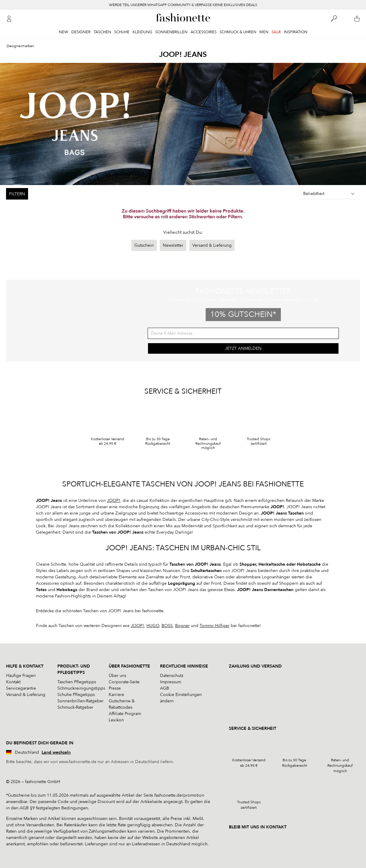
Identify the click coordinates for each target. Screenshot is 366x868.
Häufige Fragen (21, 676)
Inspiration (296, 32)
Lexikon (116, 720)
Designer (81, 32)
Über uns (117, 676)
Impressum (171, 682)
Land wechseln (56, 752)
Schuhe (122, 32)
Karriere (116, 695)
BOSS (167, 626)
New (64, 32)
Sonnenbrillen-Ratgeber (80, 701)
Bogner (182, 626)
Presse (115, 688)
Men (264, 32)
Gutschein (144, 245)
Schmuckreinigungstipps (81, 688)
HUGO (153, 626)
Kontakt (13, 682)
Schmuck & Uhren (238, 32)
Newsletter (173, 245)
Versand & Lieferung (212, 245)
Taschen (102, 32)
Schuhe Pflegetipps (76, 695)
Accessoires (204, 32)
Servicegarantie (21, 688)
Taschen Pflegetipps (77, 682)
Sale (276, 32)
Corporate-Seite (124, 682)
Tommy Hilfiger (215, 626)
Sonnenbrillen (171, 32)
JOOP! (114, 501)
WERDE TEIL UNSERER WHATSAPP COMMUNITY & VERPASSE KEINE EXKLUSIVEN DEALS (183, 5)
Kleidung (142, 32)
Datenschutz (172, 676)
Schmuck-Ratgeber (75, 707)
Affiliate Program (125, 714)
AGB (165, 688)
